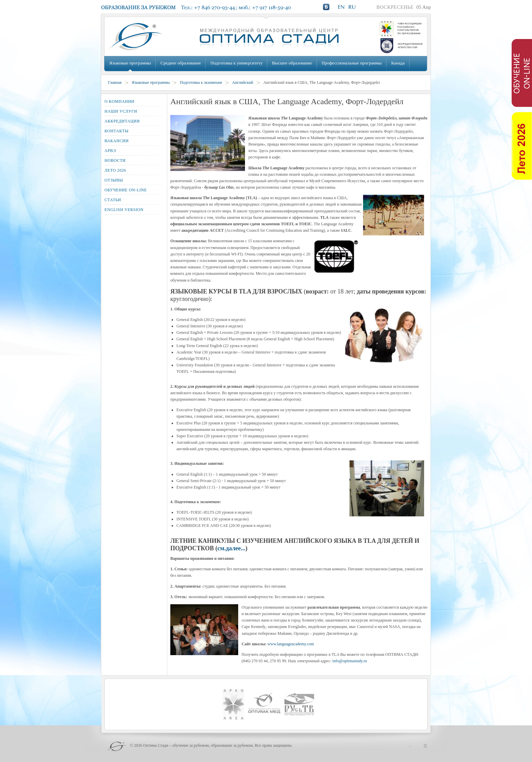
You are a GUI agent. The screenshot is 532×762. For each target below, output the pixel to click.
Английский (243, 82)
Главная (115, 82)
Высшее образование (292, 63)
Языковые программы (130, 63)
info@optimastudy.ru (350, 661)
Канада (398, 63)
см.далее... (232, 548)
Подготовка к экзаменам (201, 82)
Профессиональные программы (352, 63)
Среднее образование (181, 63)
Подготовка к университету (236, 63)
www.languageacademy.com (291, 644)
